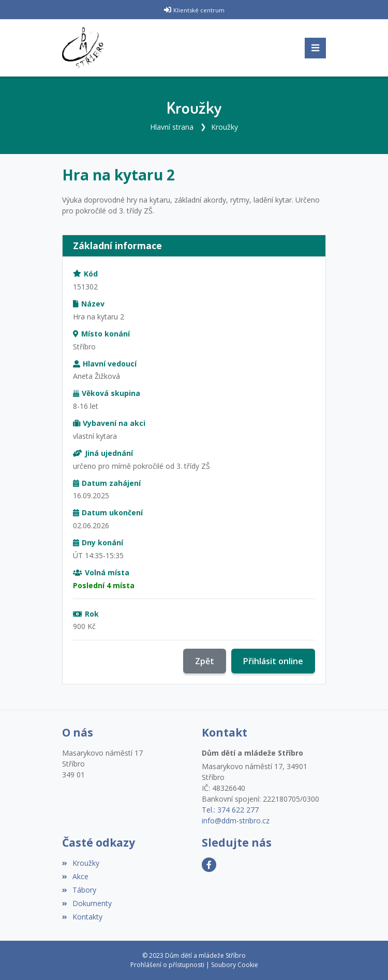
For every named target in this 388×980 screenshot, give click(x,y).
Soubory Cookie (235, 965)
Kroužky (225, 127)
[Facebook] (209, 865)
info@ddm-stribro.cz (236, 821)
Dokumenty (87, 903)
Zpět (205, 661)
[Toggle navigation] (315, 48)
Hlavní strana (172, 127)
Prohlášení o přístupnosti (167, 965)
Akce (75, 876)
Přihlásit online (273, 661)
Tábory (79, 890)
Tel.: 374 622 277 (230, 810)
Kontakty (82, 917)
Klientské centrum (199, 10)
